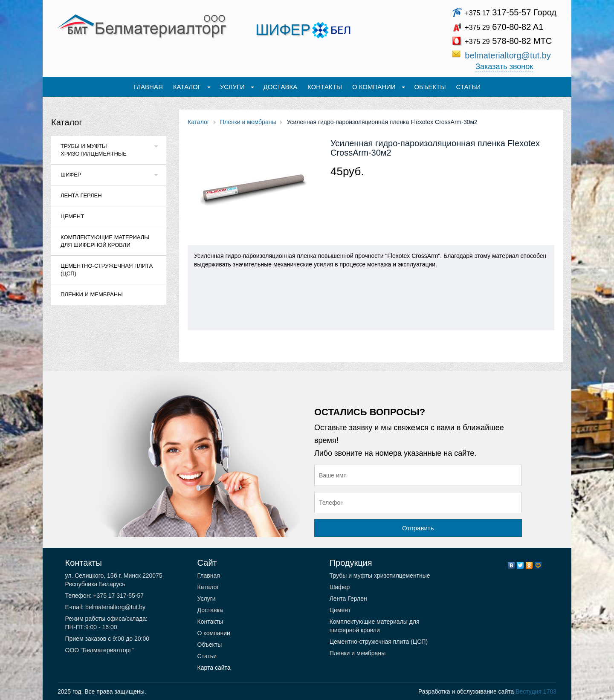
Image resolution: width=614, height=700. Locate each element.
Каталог (67, 122)
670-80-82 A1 (504, 27)
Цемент (72, 216)
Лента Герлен (81, 195)
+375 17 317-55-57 (118, 596)
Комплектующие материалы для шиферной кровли (105, 241)
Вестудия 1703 (536, 691)
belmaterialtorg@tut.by (508, 55)
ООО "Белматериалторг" (100, 650)
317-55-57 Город (511, 12)
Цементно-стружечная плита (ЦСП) (107, 270)
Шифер (71, 175)
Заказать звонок (504, 67)
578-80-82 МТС (508, 41)
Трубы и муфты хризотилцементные (94, 150)
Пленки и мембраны (92, 294)
